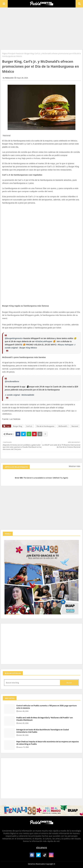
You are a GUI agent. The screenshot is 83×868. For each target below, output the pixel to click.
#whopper (69, 345)
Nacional (20, 53)
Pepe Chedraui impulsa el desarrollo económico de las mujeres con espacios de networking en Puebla (48, 743)
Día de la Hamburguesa (45, 426)
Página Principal (8, 53)
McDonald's (63, 426)
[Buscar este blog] (32, 683)
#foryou (61, 345)
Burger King (18, 426)
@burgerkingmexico (14, 338)
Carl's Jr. (29, 426)
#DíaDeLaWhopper (44, 341)
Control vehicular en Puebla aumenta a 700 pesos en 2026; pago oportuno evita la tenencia (47, 707)
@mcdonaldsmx (12, 381)
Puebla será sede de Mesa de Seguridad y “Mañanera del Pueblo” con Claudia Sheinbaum (45, 719)
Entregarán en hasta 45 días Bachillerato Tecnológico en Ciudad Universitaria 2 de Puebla (43, 731)
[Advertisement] (41, 28)
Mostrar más (75, 466)
